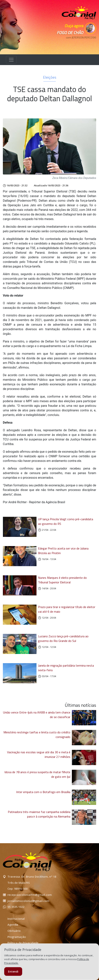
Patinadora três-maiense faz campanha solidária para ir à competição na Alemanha (39, 814)
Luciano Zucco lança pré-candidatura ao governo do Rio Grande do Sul (63, 638)
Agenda (13, 925)
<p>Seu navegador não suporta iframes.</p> (79, 44)
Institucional (16, 919)
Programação (17, 937)
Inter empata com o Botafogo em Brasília (43, 792)
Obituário (14, 931)
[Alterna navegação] (11, 60)
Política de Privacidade (23, 943)
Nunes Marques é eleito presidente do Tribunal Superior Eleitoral (62, 580)
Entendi (13, 971)
